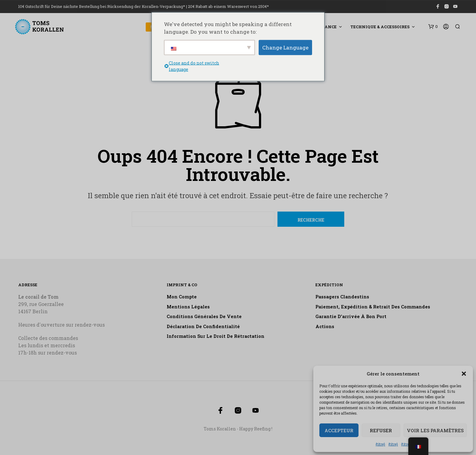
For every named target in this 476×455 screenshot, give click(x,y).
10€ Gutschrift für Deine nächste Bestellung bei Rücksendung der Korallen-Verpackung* (102, 6)
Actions (325, 326)
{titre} (380, 444)
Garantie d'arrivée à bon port (351, 316)
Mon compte (182, 297)
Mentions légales (188, 307)
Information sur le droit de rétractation (216, 336)
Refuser (381, 430)
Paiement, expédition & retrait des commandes (373, 307)
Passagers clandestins (342, 297)
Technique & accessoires (380, 27)
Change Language (285, 47)
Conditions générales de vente (204, 316)
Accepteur (339, 430)
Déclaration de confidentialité (203, 326)
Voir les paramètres (435, 430)
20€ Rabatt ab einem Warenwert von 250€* (228, 6)
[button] (464, 374)
